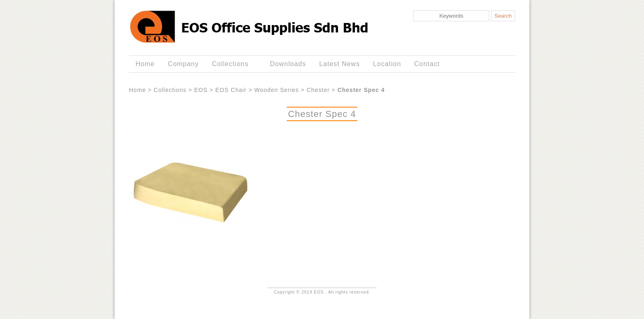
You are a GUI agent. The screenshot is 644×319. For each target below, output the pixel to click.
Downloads (288, 64)
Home (145, 64)
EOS (201, 90)
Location (387, 64)
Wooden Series (276, 90)
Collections (232, 64)
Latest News (339, 64)
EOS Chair (231, 90)
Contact (427, 64)
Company (183, 64)
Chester (318, 90)
